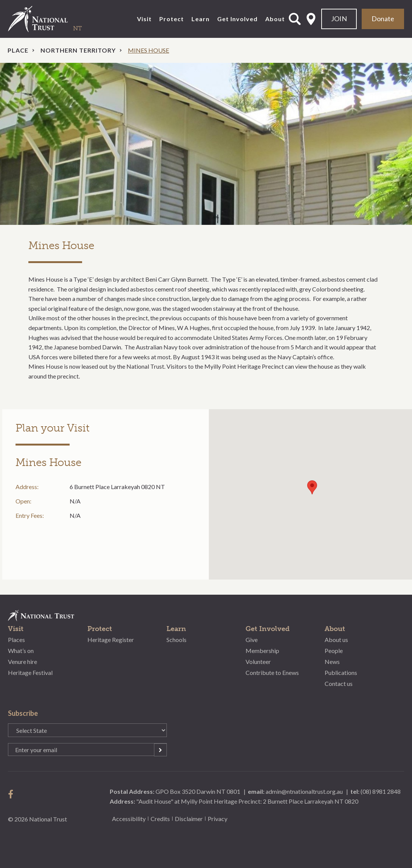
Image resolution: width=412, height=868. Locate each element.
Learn (201, 19)
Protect (172, 19)
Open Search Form (295, 19)
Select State (311, 19)
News (332, 662)
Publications (341, 672)
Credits (160, 819)
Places (16, 640)
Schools (176, 640)
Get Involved (237, 19)
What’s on (21, 651)
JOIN (339, 19)
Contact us (339, 683)
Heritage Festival (30, 672)
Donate (383, 19)
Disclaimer (189, 819)
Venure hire (23, 662)
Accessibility (129, 819)
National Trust (53, 19)
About (275, 19)
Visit (144, 19)
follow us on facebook (12, 794)
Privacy (218, 819)
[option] (206, 144)
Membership (262, 651)
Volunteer (258, 662)
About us (336, 640)
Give (252, 640)
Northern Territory (78, 50)
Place (18, 50)
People (334, 651)
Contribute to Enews (272, 672)
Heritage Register (111, 640)
